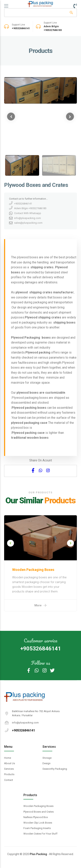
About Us (10, 763)
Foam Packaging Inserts (37, 828)
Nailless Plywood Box (36, 817)
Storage (47, 758)
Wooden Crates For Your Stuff (40, 834)
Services (9, 769)
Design (46, 763)
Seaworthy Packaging (55, 769)
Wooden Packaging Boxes (38, 806)
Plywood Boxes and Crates (39, 812)
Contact (9, 780)
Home (8, 758)
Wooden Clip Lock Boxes (38, 823)
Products (9, 774)
